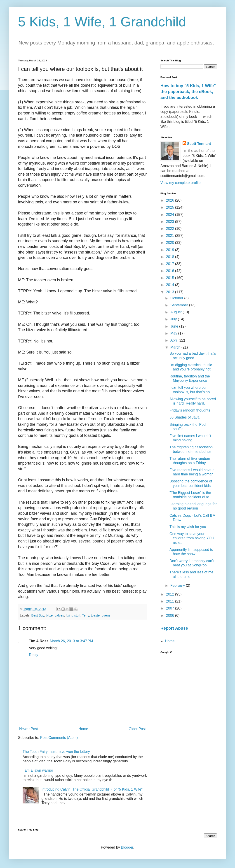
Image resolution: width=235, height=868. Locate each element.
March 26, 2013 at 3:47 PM (72, 641)
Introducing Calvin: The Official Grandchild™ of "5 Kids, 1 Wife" (92, 789)
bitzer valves (55, 615)
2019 (171, 250)
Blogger (127, 847)
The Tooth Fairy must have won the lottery (56, 752)
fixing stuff (73, 615)
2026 (171, 200)
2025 (171, 207)
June (175, 326)
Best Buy (38, 615)
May (174, 333)
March (176, 347)
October (177, 298)
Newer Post (29, 729)
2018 (171, 257)
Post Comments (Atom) (59, 738)
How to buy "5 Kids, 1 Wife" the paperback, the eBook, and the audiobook (188, 92)
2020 (171, 243)
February (178, 585)
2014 (171, 285)
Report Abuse (174, 628)
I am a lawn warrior (38, 770)
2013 (171, 292)
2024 (171, 215)
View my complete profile (181, 183)
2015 (171, 278)
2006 (171, 616)
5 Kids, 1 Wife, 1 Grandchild (102, 22)
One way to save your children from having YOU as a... (192, 538)
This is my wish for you (188, 527)
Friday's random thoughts (190, 410)
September (180, 305)
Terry (86, 615)
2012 (171, 594)
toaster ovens (101, 615)
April (174, 340)
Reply (34, 655)
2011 (171, 601)
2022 (171, 229)
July (174, 319)
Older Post (137, 729)
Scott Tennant (199, 144)
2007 (171, 608)
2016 (171, 271)
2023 (171, 222)
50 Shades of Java (184, 417)
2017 (171, 264)
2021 (171, 236)
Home (83, 729)
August (176, 312)
